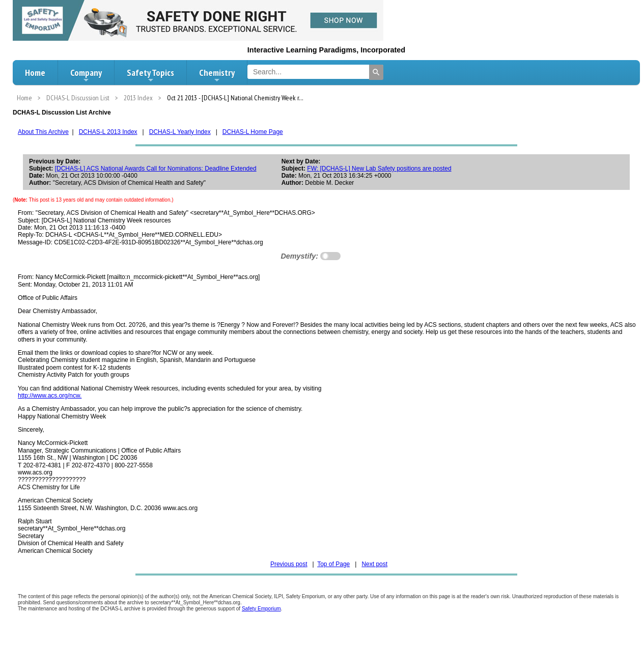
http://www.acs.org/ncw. (50, 396)
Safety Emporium (261, 609)
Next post (374, 564)
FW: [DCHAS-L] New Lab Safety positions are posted (379, 169)
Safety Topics (150, 75)
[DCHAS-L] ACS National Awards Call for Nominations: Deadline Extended (156, 169)
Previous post (289, 564)
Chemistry (217, 75)
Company (86, 75)
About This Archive (43, 132)
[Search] (376, 72)
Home (35, 73)
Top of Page (333, 564)
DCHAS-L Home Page (253, 132)
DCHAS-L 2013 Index (108, 132)
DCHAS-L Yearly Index (180, 132)
